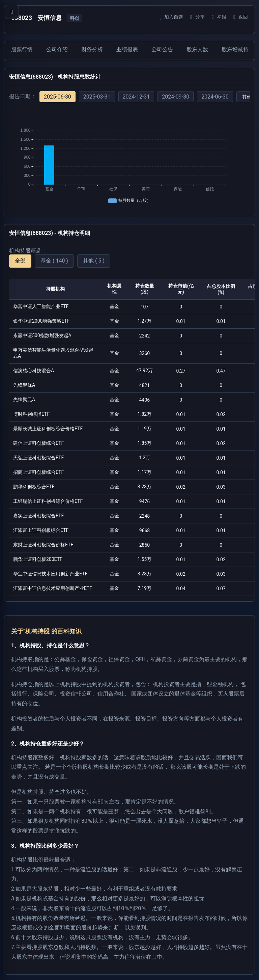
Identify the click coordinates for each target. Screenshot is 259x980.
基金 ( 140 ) (54, 261)
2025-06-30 (57, 97)
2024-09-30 (176, 97)
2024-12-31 (136, 97)
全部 (20, 261)
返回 (240, 17)
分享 (196, 17)
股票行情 (22, 49)
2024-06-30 (215, 97)
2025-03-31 (97, 97)
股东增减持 (235, 49)
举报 (218, 17)
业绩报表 (127, 49)
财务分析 (92, 49)
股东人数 (197, 49)
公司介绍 (57, 49)
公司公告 (162, 49)
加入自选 (170, 17)
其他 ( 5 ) (94, 261)
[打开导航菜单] (12, 12)
